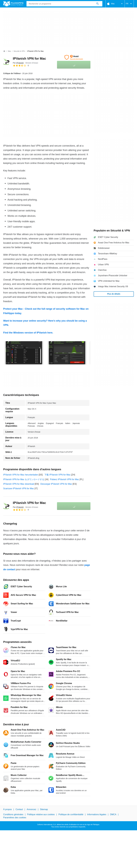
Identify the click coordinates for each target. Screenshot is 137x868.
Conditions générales (13, 815)
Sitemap (44, 809)
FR (129, 4)
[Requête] (64, 4)
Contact (19, 809)
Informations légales (97, 815)
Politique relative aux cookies (41, 815)
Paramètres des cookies (15, 818)
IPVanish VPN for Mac (29, 58)
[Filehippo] (13, 4)
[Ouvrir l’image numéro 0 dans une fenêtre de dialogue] (24, 353)
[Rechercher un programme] (98, 4)
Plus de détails (114, 294)
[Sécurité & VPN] (19, 51)
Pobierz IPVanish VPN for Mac (65, 479)
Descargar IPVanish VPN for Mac (56, 484)
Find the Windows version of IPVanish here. (28, 333)
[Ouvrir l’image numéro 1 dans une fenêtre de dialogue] (67, 353)
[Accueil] (4, 51)
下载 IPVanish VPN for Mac (57, 475)
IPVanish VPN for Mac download (19, 484)
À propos (7, 809)
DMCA (113, 815)
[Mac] (9, 51)
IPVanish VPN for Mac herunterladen (21, 475)
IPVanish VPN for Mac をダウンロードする (24, 479)
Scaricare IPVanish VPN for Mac (19, 488)
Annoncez (32, 809)
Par (18, 63)
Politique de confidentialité (71, 815)
